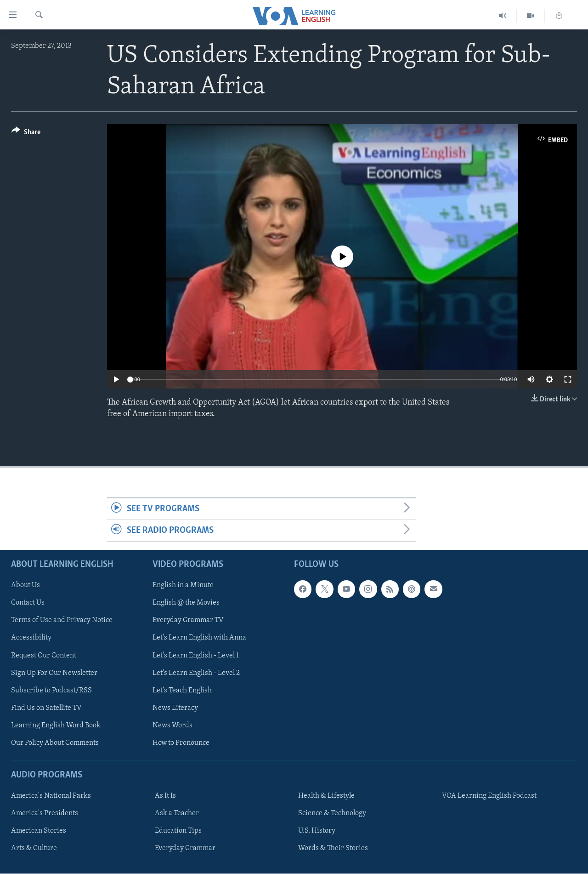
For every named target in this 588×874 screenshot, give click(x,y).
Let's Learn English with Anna (199, 638)
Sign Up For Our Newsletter (54, 673)
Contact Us (28, 603)
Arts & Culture (34, 849)
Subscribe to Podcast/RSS (51, 691)
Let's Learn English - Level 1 (196, 656)
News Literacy (175, 708)
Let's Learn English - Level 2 (196, 673)
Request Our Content (44, 656)
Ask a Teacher (177, 814)
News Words (172, 725)
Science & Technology (332, 814)
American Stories (39, 831)
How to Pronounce (181, 743)
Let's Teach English (182, 691)
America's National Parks (51, 796)
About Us (25, 586)
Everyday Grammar (185, 849)
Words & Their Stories (333, 849)
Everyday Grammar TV (188, 621)
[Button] (26, 134)
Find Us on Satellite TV (46, 708)
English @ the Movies (186, 603)
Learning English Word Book (56, 725)
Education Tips (178, 831)
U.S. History (317, 831)
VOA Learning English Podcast (489, 796)
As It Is (165, 796)
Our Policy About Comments (55, 743)
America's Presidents (45, 814)
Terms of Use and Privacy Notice (62, 621)
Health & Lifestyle (326, 796)
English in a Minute (183, 586)
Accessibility (31, 638)
